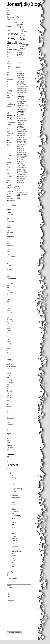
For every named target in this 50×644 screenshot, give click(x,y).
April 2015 (21, 98)
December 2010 (22, 120)
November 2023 (22, 77)
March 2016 (21, 94)
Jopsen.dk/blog (17, 551)
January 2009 (21, 139)
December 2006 (22, 171)
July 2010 (20, 126)
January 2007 (21, 169)
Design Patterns (10, 446)
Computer (9, 49)
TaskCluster (23, 43)
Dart (21, 28)
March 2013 (21, 107)
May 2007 (20, 162)
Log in (19, 188)
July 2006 (20, 180)
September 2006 (22, 177)
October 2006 (21, 175)
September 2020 (22, 87)
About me (20, 18)
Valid (22, 194)
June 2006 (20, 182)
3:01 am (13, 566)
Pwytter (22, 41)
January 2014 (21, 102)
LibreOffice (23, 32)
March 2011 (21, 119)
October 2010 (21, 122)
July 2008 (20, 147)
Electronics (21, 52)
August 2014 (21, 100)
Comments (22, 192)
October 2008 (21, 143)
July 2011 (20, 117)
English (15, 49)
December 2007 (22, 154)
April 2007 (21, 163)
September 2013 (22, 105)
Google (22, 30)
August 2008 (21, 145)
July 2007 (20, 160)
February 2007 (22, 167)
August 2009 (21, 135)
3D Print (20, 24)
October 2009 (21, 134)
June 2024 (20, 76)
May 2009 (20, 137)
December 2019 (22, 89)
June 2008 (20, 149)
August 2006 (21, 178)
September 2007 (22, 156)
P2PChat (22, 39)
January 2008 (21, 152)
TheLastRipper (24, 45)
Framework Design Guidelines (15, 38)
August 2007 (21, 158)
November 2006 (22, 173)
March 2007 (21, 165)
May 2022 (20, 83)
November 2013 (22, 104)
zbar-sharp (23, 48)
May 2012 (20, 115)
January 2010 (21, 130)
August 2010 (21, 124)
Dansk (19, 50)
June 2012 (20, 113)
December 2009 (22, 132)
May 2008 (20, 150)
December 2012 (22, 109)
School (19, 58)
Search (18, 62)
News (21, 37)
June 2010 (20, 128)
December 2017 (22, 92)
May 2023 (20, 79)
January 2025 (21, 74)
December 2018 (22, 90)
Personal (20, 56)
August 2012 (21, 111)
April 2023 (21, 81)
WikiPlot (22, 47)
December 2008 (22, 141)
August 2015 (21, 96)
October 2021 (21, 85)
